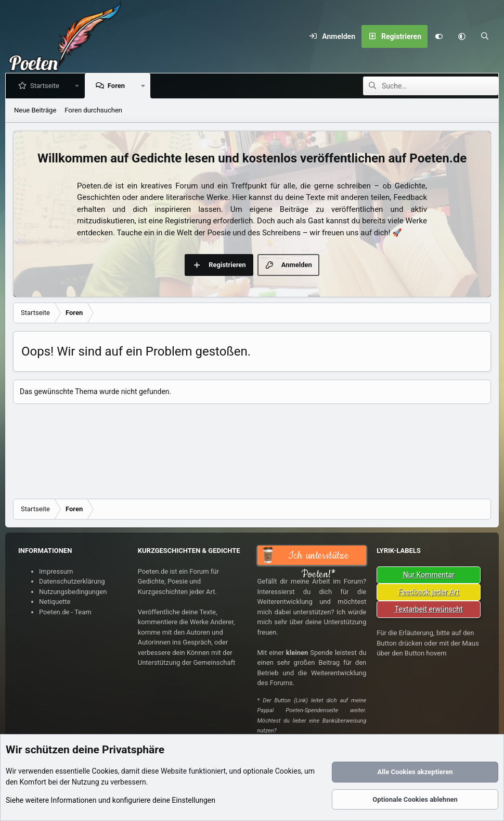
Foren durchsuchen (93, 110)
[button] (462, 36)
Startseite (47, 86)
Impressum (56, 571)
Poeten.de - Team (65, 612)
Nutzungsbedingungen (73, 592)
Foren (118, 86)
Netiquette (55, 602)
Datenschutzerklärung (72, 581)
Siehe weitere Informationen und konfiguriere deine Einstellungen (111, 800)
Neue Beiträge (35, 110)
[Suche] (485, 36)
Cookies (105, 771)
